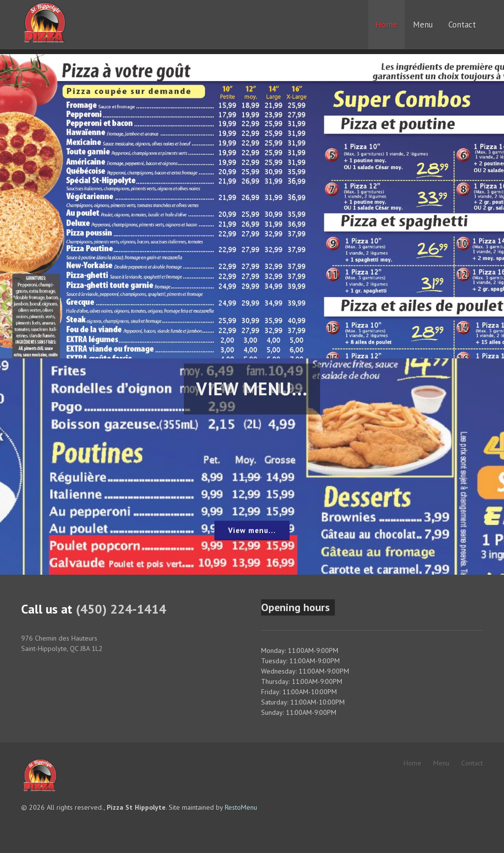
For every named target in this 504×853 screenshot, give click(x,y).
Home (413, 763)
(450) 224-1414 (121, 609)
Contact (472, 763)
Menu (441, 763)
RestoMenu (241, 807)
